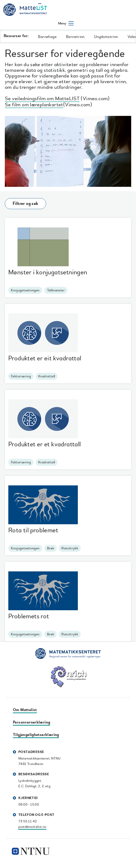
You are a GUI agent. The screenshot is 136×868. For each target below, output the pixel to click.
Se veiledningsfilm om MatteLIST (42, 99)
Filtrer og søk (25, 204)
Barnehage (47, 37)
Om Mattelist (25, 710)
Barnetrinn (75, 37)
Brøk (51, 548)
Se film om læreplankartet (34, 105)
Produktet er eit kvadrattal (45, 358)
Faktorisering (21, 376)
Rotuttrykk (70, 548)
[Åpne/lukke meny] (66, 23)
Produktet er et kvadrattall (45, 444)
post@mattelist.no (32, 827)
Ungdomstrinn (106, 37)
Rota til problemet (33, 530)
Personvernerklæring (31, 722)
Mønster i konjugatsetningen (48, 272)
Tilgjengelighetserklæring (36, 735)
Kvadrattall (47, 376)
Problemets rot (29, 616)
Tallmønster (56, 290)
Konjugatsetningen (25, 290)
